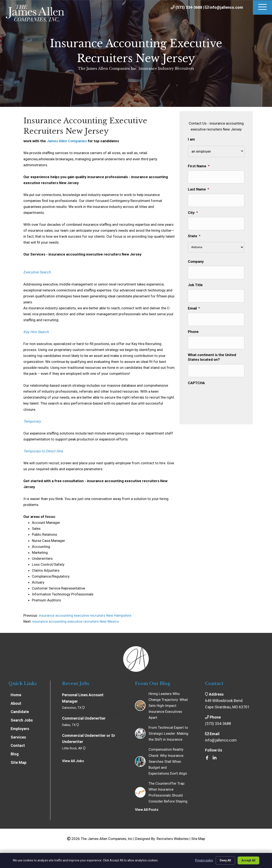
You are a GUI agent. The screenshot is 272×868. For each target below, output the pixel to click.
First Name (199, 166)
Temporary (32, 421)
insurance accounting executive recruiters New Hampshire (85, 615)
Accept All (248, 860)
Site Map (198, 839)
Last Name (198, 188)
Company (196, 257)
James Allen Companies (67, 141)
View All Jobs (73, 761)
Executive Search (37, 272)
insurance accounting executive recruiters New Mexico (76, 621)
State (194, 231)
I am (191, 139)
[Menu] (262, 7)
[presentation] (220, 382)
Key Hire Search (36, 332)
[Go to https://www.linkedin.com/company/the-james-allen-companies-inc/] (215, 758)
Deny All (225, 860)
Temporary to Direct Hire (43, 451)
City (193, 209)
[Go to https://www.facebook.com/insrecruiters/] (207, 758)
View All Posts (147, 810)
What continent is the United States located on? (212, 346)
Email (194, 300)
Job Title (195, 278)
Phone (193, 322)
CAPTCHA (196, 370)
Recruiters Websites (173, 839)
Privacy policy (204, 860)
